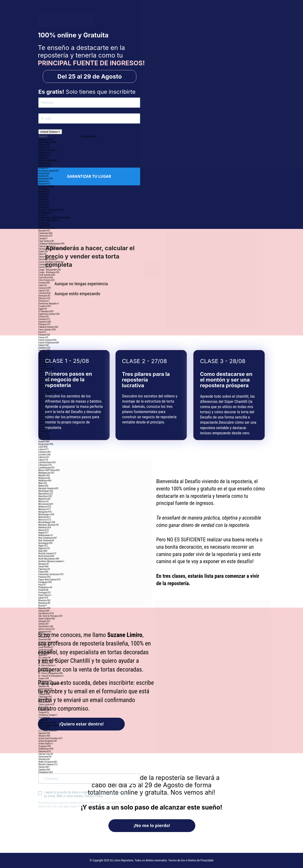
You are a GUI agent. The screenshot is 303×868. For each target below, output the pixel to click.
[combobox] (50, 132)
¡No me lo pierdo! (152, 825)
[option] (89, 140)
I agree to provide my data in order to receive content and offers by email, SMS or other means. (86, 794)
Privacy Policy (93, 796)
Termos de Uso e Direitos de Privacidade (191, 860)
